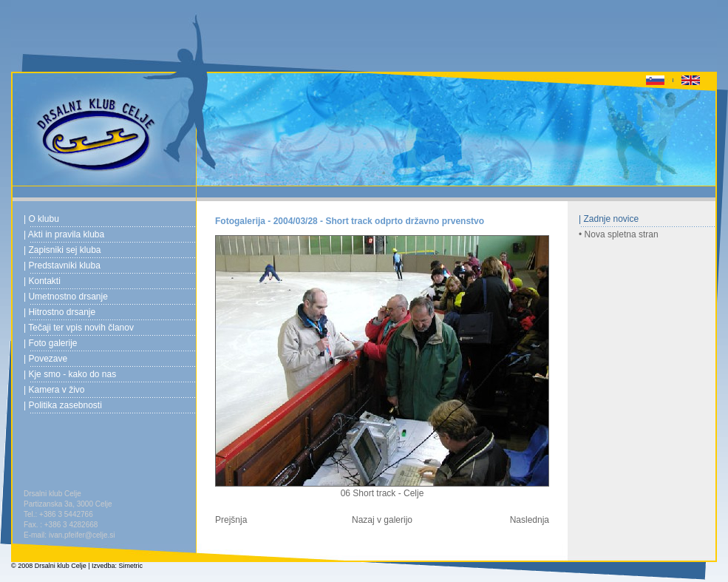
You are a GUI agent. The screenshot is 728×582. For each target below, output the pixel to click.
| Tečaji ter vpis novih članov (79, 328)
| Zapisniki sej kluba (62, 250)
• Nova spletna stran (619, 234)
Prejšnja (231, 520)
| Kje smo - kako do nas (70, 374)
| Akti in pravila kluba (64, 234)
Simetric (131, 566)
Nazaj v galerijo (382, 520)
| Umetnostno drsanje (66, 297)
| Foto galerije (51, 343)
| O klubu (41, 219)
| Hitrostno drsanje (59, 312)
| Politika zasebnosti (63, 405)
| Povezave (45, 359)
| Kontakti (42, 281)
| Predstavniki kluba (62, 265)
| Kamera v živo (54, 390)
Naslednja (530, 520)
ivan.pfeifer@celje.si (82, 535)
